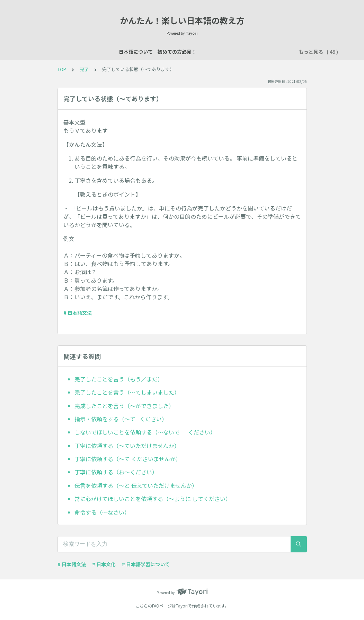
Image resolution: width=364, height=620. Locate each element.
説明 (208, 52)
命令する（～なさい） (102, 512)
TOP (62, 69)
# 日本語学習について (146, 564)
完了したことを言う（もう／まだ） (119, 379)
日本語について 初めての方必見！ (73, 52)
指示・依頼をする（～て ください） (121, 419)
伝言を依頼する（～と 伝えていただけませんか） (136, 485)
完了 (84, 69)
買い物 (274, 52)
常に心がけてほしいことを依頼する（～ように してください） (153, 499)
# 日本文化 (104, 564)
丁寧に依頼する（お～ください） (116, 472)
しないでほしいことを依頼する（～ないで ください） (145, 432)
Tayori (182, 606)
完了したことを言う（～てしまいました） (127, 392)
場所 (228, 52)
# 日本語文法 (78, 313)
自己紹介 (184, 52)
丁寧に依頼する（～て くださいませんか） (128, 459)
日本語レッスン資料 (143, 52)
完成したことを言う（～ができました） (124, 406)
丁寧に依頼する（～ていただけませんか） (127, 446)
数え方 (250, 52)
